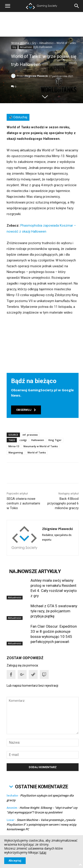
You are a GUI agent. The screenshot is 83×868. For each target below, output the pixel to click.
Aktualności (46, 43)
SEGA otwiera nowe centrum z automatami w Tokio (23, 503)
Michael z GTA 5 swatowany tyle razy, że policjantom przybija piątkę (54, 611)
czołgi (23, 440)
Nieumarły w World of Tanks (41, 446)
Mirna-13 (14, 446)
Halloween (38, 440)
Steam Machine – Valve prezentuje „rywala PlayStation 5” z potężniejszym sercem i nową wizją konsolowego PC (41, 825)
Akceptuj (15, 861)
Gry (34, 43)
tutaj (43, 852)
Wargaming (16, 452)
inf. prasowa (30, 435)
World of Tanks (37, 452)
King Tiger (55, 440)
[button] (77, 6)
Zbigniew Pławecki (36, 76)
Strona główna (20, 43)
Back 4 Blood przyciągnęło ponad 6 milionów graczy (63, 503)
